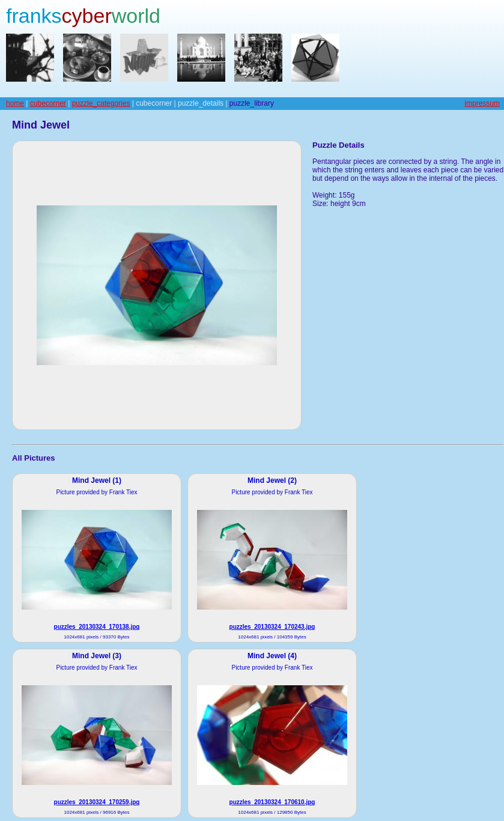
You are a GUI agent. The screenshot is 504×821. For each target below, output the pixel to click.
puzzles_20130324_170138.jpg (97, 627)
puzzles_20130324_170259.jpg (97, 802)
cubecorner (48, 103)
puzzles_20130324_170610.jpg (272, 802)
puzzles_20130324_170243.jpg (272, 627)
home (15, 103)
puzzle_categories (101, 103)
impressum (482, 103)
